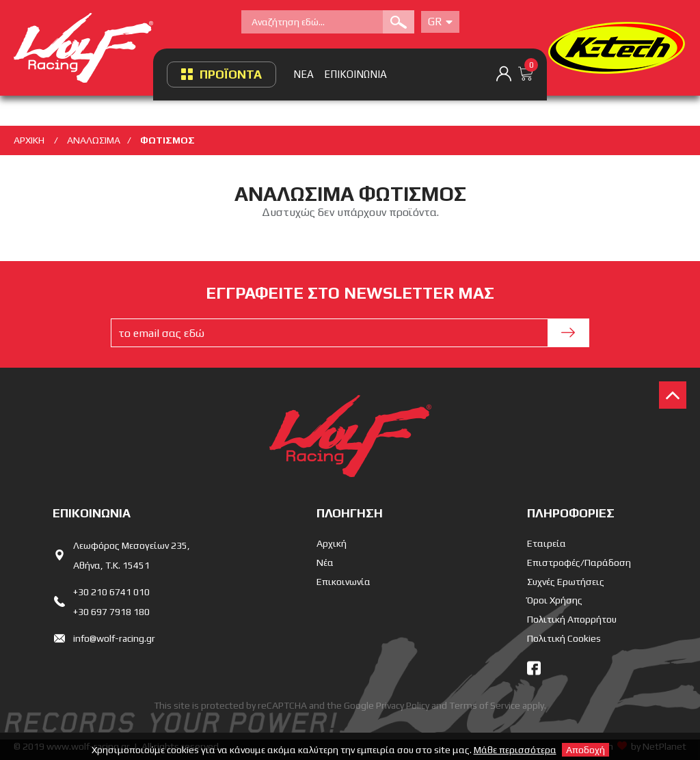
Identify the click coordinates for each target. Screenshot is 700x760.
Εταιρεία (547, 543)
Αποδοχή (585, 750)
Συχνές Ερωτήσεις (566, 582)
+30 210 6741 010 (111, 592)
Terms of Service (485, 705)
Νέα (325, 562)
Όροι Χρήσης (555, 600)
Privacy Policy (403, 705)
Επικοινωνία (344, 582)
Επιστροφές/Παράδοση (579, 562)
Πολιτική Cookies (564, 638)
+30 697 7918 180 (111, 612)
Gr (440, 22)
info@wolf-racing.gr (114, 638)
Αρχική (332, 543)
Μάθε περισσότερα (515, 750)
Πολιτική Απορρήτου (572, 619)
